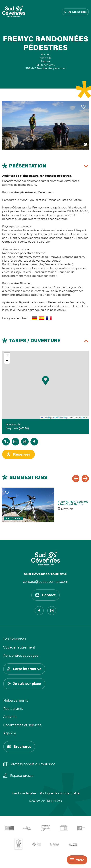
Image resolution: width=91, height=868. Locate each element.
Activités (10, 717)
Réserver (22, 454)
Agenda (10, 733)
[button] (45, 380)
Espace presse (18, 776)
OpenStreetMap (60, 417)
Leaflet (45, 417)
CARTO (84, 417)
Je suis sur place (75, 12)
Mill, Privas (54, 801)
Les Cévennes (15, 639)
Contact (45, 595)
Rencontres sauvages (21, 656)
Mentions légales (24, 793)
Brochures (19, 747)
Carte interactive (24, 669)
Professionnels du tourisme (29, 764)
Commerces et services (22, 725)
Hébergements (16, 701)
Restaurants (13, 709)
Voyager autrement (19, 647)
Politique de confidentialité (60, 793)
